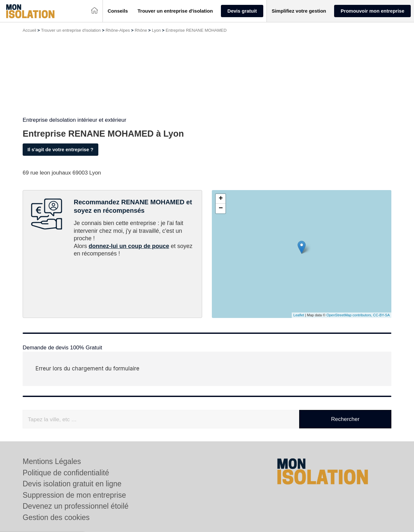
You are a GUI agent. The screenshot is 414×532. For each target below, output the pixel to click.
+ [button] (221, 199)
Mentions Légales (52, 461)
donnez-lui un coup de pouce (129, 246)
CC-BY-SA (381, 315)
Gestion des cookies (56, 517)
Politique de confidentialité (66, 473)
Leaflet (299, 315)
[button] (118, 11)
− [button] (221, 209)
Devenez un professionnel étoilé (76, 506)
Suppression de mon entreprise (74, 495)
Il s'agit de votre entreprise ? (60, 149)
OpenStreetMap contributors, (350, 315)
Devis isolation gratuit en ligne (72, 484)
